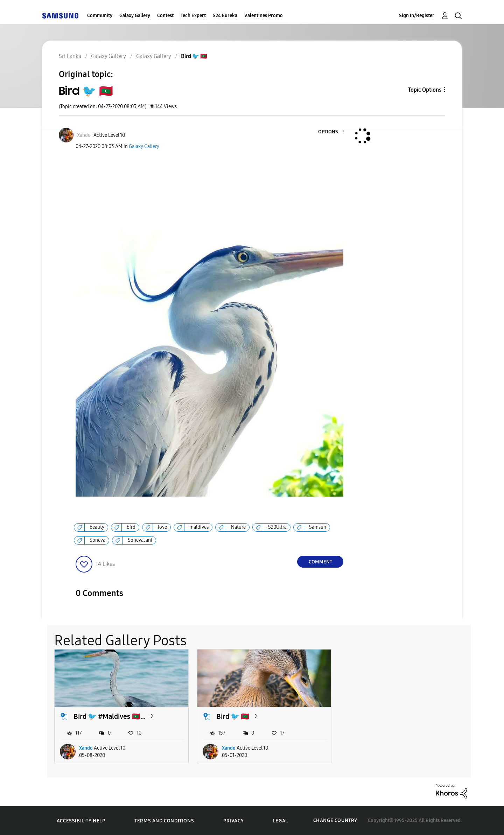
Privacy (233, 821)
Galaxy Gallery (135, 16)
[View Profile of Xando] (84, 135)
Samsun (318, 527)
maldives (199, 527)
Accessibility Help (81, 821)
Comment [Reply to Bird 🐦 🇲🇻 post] (320, 562)
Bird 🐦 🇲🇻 (233, 716)
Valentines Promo (264, 16)
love (162, 527)
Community (100, 16)
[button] (331, 132)
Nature (238, 527)
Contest (165, 16)
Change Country (335, 820)
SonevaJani (140, 540)
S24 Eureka (225, 16)
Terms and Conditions (164, 821)
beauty (97, 527)
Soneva (97, 540)
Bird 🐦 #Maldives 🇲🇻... (110, 716)
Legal (281, 821)
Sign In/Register (417, 16)
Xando (86, 748)
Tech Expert (193, 16)
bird (131, 527)
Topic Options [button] (425, 90)
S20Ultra (277, 527)
